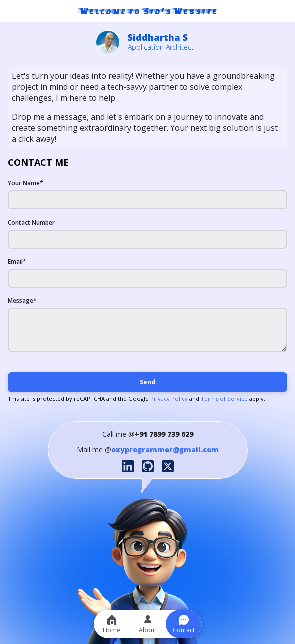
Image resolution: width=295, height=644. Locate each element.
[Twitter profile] (168, 466)
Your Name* (25, 183)
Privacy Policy (168, 399)
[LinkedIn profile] (128, 466)
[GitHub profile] (148, 466)
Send (147, 382)
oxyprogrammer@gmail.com (165, 449)
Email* (17, 261)
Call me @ (118, 434)
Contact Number (31, 222)
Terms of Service (224, 399)
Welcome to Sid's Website (148, 11)
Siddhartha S (158, 37)
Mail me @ (94, 449)
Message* (22, 300)
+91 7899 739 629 (164, 434)
